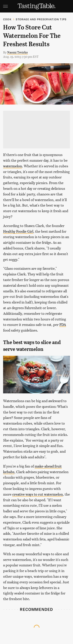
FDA (63, 324)
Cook (7, 19)
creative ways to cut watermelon (38, 494)
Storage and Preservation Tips (41, 19)
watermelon (13, 166)
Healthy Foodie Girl (18, 231)
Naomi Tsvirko (18, 52)
